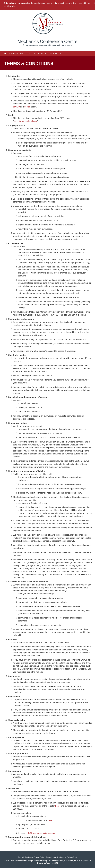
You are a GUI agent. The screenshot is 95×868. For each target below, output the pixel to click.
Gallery (31, 54)
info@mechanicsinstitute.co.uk (41, 833)
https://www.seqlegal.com (26, 121)
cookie (27, 107)
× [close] (94, 3)
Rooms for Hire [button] (17, 54)
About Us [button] (43, 54)
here (57, 806)
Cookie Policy (51, 857)
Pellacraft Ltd (72, 857)
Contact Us (56, 54)
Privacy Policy (39, 857)
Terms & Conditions (25, 857)
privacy (16, 107)
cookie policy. (10, 6)
